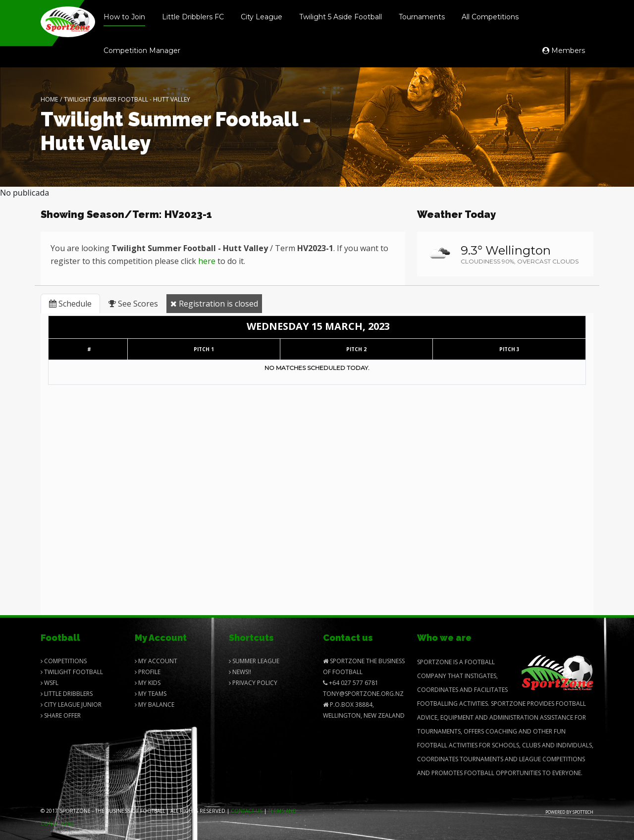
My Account (156, 661)
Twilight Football (72, 672)
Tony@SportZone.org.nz (363, 694)
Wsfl (50, 683)
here (207, 261)
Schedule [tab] (70, 304)
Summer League (254, 661)
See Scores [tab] (133, 304)
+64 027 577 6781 (351, 683)
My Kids (148, 683)
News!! (240, 672)
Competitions (64, 661)
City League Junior (71, 705)
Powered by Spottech (569, 812)
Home (49, 99)
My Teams (151, 694)
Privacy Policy (253, 683)
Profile (148, 672)
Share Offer (61, 715)
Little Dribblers (67, 694)
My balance (155, 705)
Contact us (247, 811)
